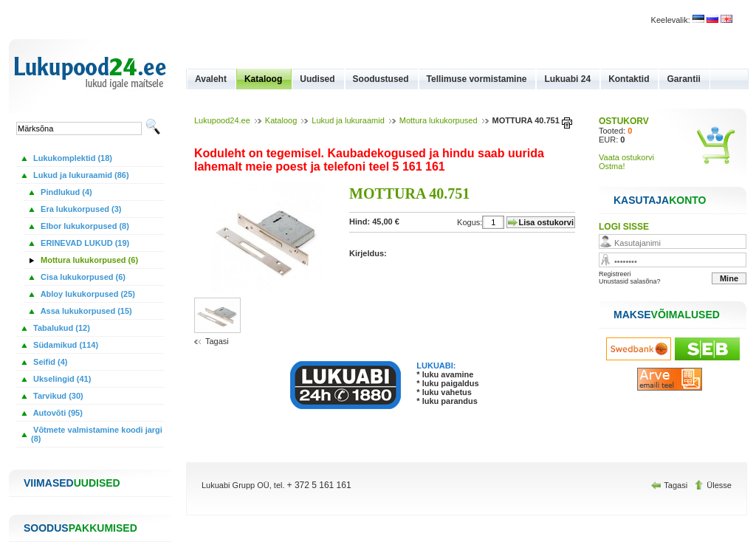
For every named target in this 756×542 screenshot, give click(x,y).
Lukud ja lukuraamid (348, 120)
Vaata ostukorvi (626, 157)
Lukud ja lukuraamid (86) (80, 175)
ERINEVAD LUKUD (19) (84, 243)
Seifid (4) (49, 362)
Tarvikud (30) (57, 396)
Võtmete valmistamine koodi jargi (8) (97, 434)
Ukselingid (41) (61, 379)
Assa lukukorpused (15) (85, 311)
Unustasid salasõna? (630, 281)
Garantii (683, 79)
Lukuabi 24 (567, 79)
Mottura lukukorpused (439, 120)
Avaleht (211, 79)
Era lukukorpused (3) (80, 209)
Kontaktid (629, 79)
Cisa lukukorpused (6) (82, 277)
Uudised (317, 79)
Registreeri (615, 274)
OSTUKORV (624, 121)
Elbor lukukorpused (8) (84, 226)
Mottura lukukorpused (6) (88, 260)
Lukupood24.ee (222, 120)
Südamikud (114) (65, 345)
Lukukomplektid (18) (72, 158)
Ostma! (612, 166)
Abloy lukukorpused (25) (87, 294)
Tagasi (217, 341)
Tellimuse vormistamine (477, 79)
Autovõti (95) (57, 413)
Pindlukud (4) (65, 192)
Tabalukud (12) (61, 328)
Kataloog (263, 79)
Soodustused (381, 79)
